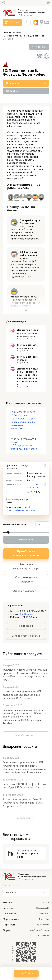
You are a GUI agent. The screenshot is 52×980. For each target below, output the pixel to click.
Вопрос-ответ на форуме (26, 636)
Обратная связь (42, 925)
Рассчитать (26, 540)
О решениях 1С (43, 908)
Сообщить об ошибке (40, 930)
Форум (7, 930)
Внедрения (9, 908)
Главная (7, 33)
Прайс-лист (44, 914)
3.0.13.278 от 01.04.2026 (33, 486)
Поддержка (26, 626)
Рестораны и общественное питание (20, 510)
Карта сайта (44, 936)
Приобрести (26, 973)
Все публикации (24, 735)
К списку (41, 47)
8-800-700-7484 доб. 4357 (33, 611)
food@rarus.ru (27, 614)
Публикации (10, 914)
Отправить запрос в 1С (26, 591)
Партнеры (9, 925)
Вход (47, 22)
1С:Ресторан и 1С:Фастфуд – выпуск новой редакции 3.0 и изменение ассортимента (23, 422)
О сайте (46, 903)
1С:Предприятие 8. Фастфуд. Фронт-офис (24, 36)
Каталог (17, 33)
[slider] (8, 532)
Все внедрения (24, 818)
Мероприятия (11, 919)
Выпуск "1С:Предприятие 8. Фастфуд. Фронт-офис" (24, 446)
